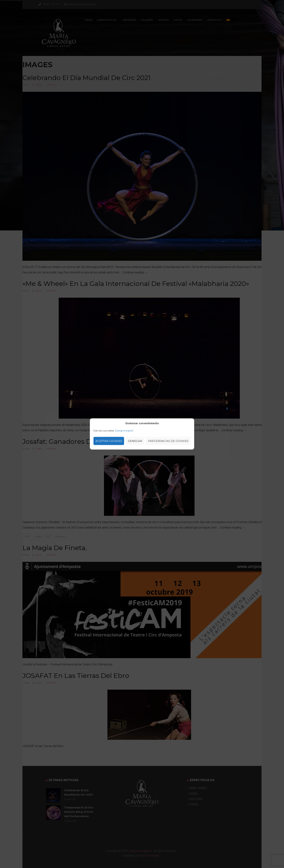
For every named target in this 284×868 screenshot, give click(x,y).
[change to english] (124, 431)
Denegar (135, 441)
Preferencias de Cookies (168, 441)
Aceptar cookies (109, 441)
